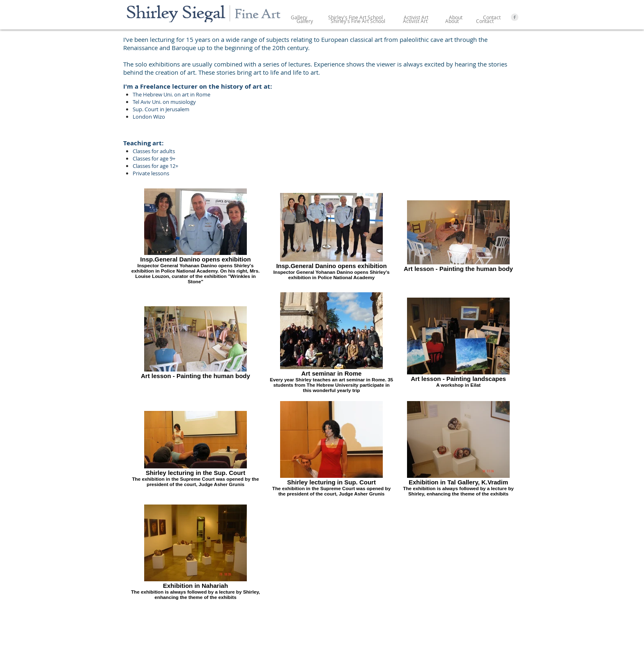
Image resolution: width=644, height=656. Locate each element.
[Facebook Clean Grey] (515, 17)
